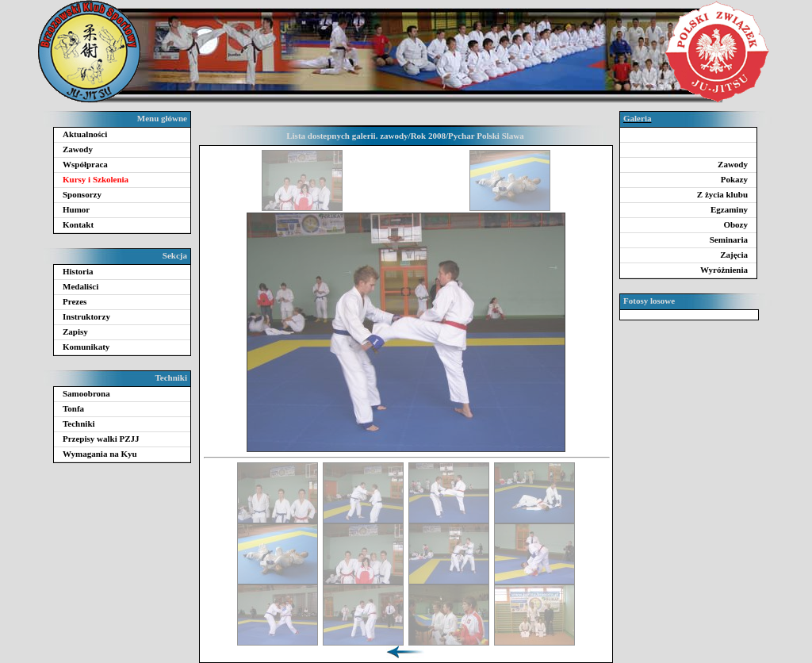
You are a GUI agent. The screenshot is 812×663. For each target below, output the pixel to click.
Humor (76, 209)
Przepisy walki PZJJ (101, 439)
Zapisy (75, 331)
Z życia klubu (722, 194)
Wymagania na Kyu (100, 454)
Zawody (78, 149)
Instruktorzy (86, 316)
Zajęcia (734, 255)
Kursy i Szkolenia (96, 179)
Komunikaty (86, 347)
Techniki (79, 423)
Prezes (75, 301)
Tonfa (73, 408)
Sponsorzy (82, 194)
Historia (78, 271)
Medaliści (80, 286)
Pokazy (734, 179)
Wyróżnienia (724, 270)
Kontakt (78, 224)
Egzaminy (729, 209)
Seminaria (729, 240)
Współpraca (85, 164)
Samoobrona (86, 393)
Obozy (735, 224)
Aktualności (85, 134)
